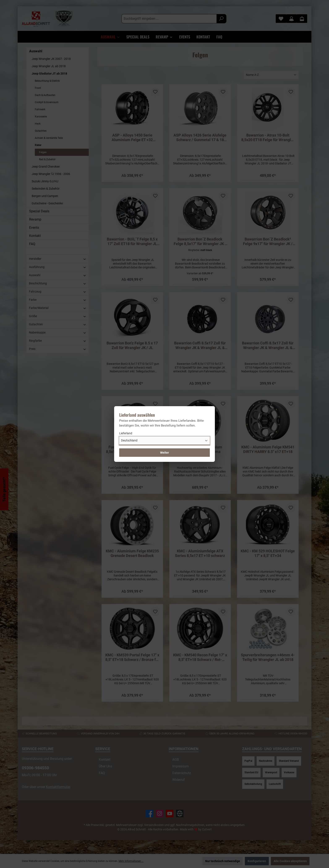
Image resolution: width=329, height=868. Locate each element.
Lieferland (126, 433)
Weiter (164, 453)
